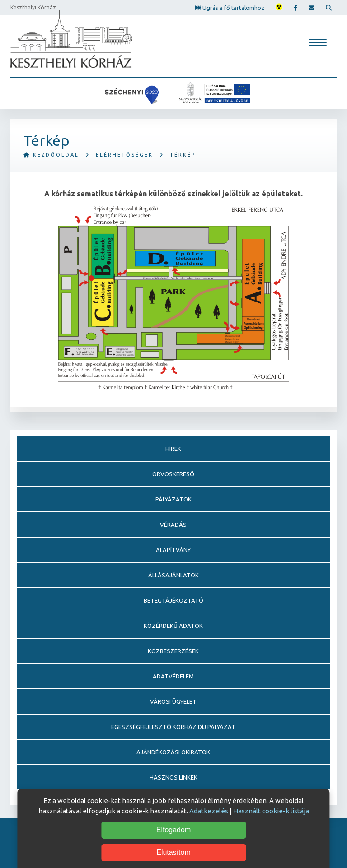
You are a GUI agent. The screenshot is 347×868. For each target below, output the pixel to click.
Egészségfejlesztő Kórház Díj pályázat (173, 727)
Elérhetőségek (124, 155)
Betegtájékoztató (173, 600)
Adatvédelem (173, 676)
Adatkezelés (209, 811)
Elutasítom (173, 852)
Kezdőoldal (51, 155)
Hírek (173, 449)
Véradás (173, 525)
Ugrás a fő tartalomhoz (230, 7)
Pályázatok (173, 499)
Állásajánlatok (173, 575)
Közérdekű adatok (173, 626)
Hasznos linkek (173, 777)
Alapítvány (173, 550)
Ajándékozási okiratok (173, 752)
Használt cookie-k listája (271, 811)
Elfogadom (174, 830)
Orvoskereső (173, 474)
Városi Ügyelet (173, 701)
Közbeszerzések (173, 651)
